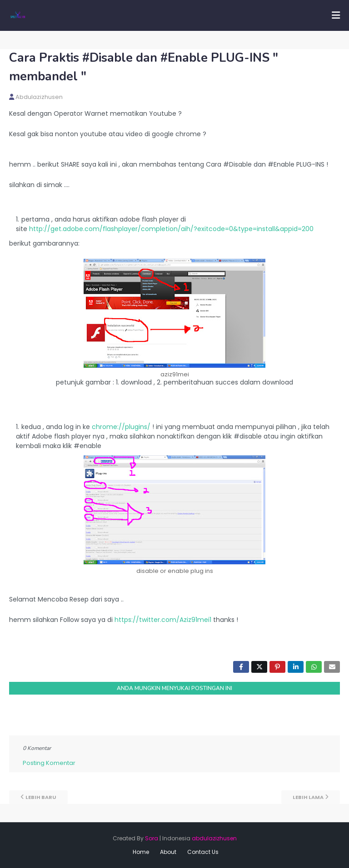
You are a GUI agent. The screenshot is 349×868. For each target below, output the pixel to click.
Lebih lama (308, 797)
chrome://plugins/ (121, 427)
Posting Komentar (49, 763)
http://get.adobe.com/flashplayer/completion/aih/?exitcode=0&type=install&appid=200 (171, 229)
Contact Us (203, 852)
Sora (152, 838)
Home (141, 852)
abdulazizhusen (39, 97)
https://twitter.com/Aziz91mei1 (163, 620)
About (168, 852)
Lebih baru (41, 797)
